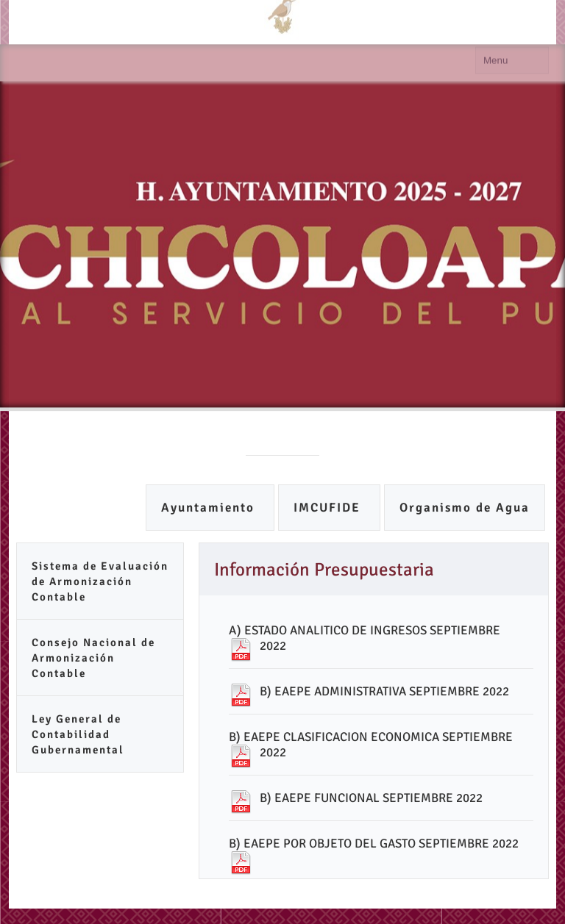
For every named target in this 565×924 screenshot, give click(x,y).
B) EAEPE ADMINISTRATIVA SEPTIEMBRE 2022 (384, 691)
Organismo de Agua (465, 508)
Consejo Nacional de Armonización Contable (93, 658)
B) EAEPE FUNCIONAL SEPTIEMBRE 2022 (371, 798)
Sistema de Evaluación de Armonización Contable (100, 581)
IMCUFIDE (329, 508)
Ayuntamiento (210, 508)
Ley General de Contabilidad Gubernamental (78, 734)
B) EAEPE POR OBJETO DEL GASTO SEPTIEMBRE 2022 (374, 844)
